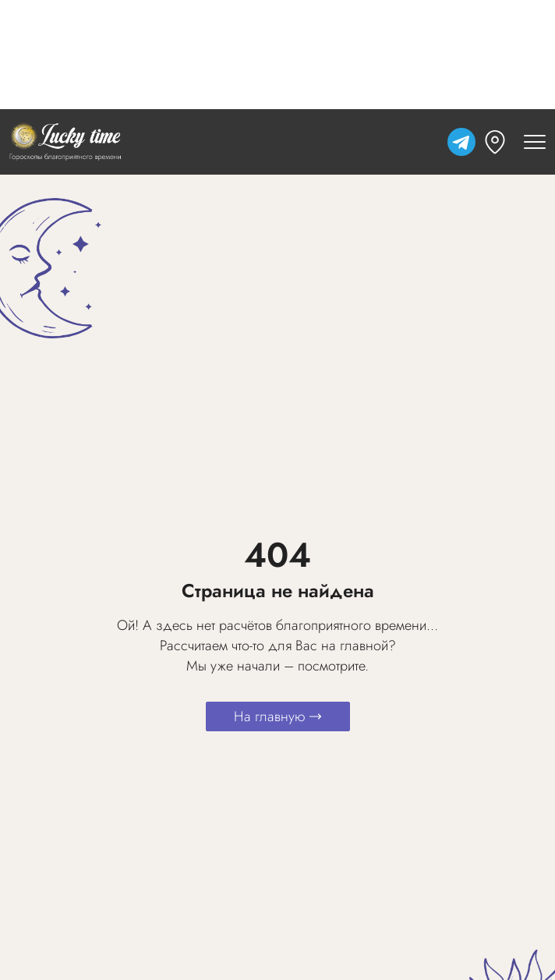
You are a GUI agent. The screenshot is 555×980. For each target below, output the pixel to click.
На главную (278, 716)
